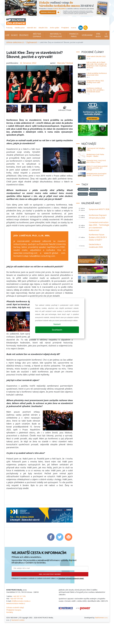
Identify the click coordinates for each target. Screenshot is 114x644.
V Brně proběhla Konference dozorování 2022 (97, 74)
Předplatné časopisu (14, 610)
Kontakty (10, 612)
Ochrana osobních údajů (15, 607)
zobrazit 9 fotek (65, 108)
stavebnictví (83, 189)
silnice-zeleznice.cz (15, 42)
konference (83, 194)
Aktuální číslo (43, 28)
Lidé (7, 35)
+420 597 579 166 (16, 599)
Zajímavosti (32, 42)
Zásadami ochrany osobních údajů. (71, 578)
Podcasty (9, 28)
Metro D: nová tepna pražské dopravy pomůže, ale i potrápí (97, 168)
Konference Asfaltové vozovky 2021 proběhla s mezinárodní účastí (95, 90)
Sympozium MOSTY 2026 (99, 209)
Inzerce (74, 28)
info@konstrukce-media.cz (21, 601)
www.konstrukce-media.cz (16, 603)
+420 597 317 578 (19, 596)
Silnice (14, 35)
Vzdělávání (87, 35)
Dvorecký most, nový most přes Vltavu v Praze (96, 161)
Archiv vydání (54, 28)
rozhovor (94, 194)
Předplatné (65, 28)
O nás (106, 35)
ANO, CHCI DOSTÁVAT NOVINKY (50, 574)
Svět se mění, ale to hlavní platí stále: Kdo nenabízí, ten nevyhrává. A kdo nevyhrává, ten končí (97, 65)
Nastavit (57, 324)
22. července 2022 (28, 63)
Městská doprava (37, 35)
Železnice (24, 35)
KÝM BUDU (98, 35)
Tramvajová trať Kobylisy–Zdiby (96, 149)
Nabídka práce (20, 28)
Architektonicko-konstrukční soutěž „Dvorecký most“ (96, 174)
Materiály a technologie (56, 35)
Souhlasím (57, 330)
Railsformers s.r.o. (101, 618)
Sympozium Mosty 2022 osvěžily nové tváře (95, 82)
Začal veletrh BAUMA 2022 (96, 56)
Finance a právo (74, 35)
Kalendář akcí (32, 28)
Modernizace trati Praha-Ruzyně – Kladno (95, 155)
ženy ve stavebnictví (98, 189)
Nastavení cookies (18, 620)
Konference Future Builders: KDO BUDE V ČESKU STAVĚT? (98, 237)
